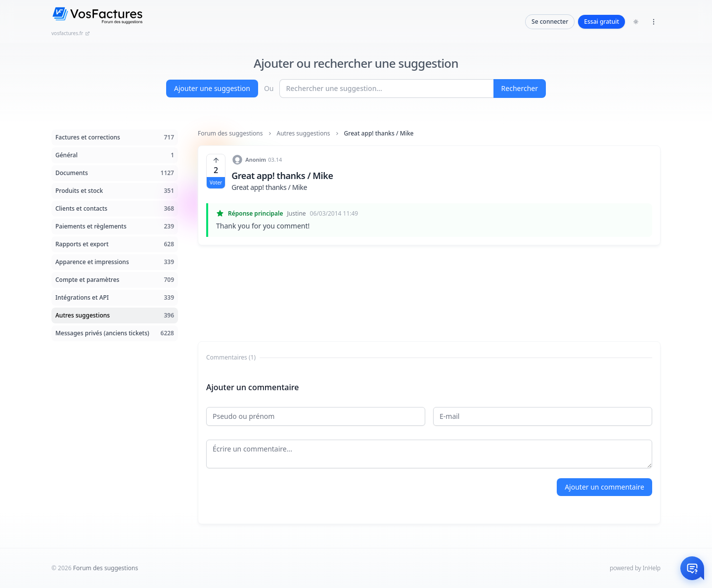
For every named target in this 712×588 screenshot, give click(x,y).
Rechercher (520, 88)
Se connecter (550, 22)
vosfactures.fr (71, 33)
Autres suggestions (304, 134)
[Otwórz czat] (692, 568)
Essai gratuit (601, 22)
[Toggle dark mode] (636, 22)
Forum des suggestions (230, 134)
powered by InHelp (635, 568)
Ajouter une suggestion (212, 88)
